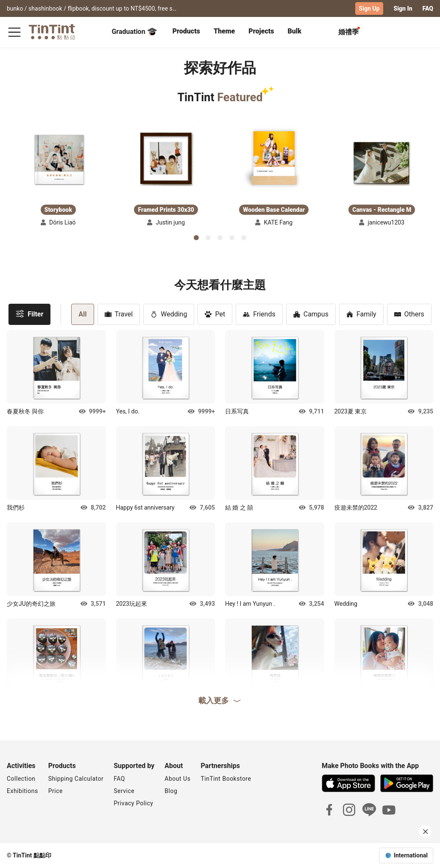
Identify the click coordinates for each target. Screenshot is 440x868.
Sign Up (369, 8)
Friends (259, 314)
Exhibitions (22, 790)
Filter (29, 313)
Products (186, 31)
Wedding (169, 314)
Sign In (403, 8)
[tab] (186, 32)
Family (361, 314)
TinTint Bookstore (226, 778)
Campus (311, 314)
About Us (177, 778)
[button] (58, 159)
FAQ (428, 8)
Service (124, 790)
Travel (119, 314)
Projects (261, 31)
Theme (224, 31)
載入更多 (220, 700)
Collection (21, 778)
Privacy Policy (133, 803)
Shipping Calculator (76, 778)
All (82, 314)
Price (56, 790)
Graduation (134, 31)
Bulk (294, 31)
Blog (171, 790)
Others (409, 314)
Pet (215, 314)
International (411, 855)
